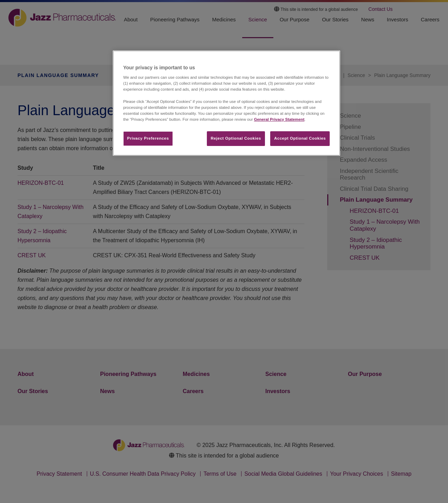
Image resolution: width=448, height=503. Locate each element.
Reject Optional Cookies (236, 138)
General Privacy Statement (279, 119)
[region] (226, 103)
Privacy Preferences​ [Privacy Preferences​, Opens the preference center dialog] (148, 138)
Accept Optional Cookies (300, 138)
